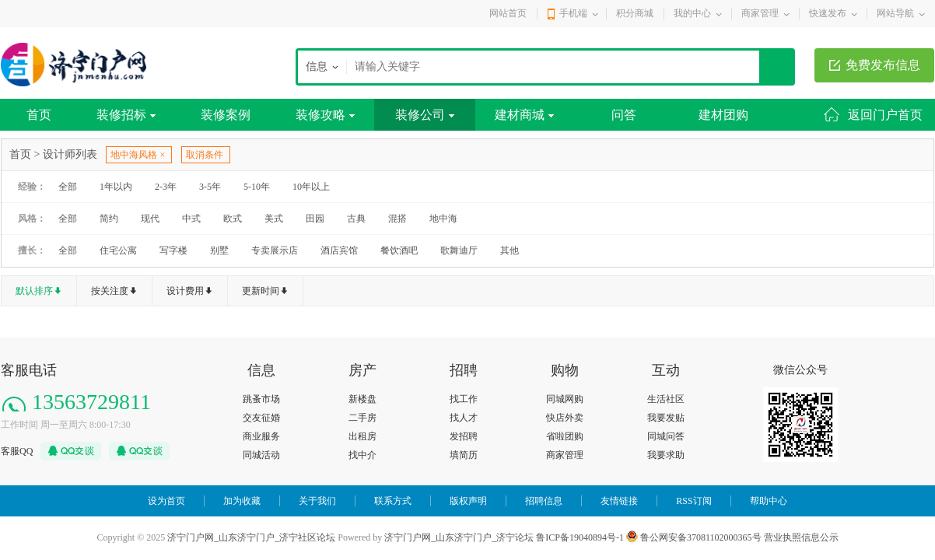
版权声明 (468, 501)
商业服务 (261, 436)
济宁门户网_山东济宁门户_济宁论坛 (459, 537)
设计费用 (185, 291)
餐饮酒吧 (399, 250)
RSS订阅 (693, 501)
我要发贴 (666, 418)
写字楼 (173, 250)
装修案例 (226, 115)
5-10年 (257, 187)
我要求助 (666, 455)
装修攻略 (325, 115)
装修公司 (425, 115)
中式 (191, 219)
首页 (39, 115)
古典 (356, 219)
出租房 (362, 436)
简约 (109, 219)
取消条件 (205, 155)
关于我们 (317, 501)
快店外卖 (565, 418)
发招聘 (464, 436)
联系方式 (393, 501)
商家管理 (760, 13)
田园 (315, 219)
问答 (624, 115)
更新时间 (261, 291)
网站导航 (895, 13)
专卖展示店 (275, 250)
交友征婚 (261, 418)
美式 (274, 219)
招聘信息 (544, 501)
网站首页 (508, 13)
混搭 (397, 219)
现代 (150, 219)
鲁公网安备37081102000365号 (694, 537)
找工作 (464, 399)
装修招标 (126, 115)
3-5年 (210, 187)
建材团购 (723, 115)
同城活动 (261, 455)
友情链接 (619, 501)
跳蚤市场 (261, 399)
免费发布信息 (883, 65)
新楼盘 (362, 399)
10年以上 (311, 187)
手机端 (573, 13)
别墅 (219, 250)
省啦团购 (565, 436)
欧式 (233, 219)
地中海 (443, 219)
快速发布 (828, 13)
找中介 (362, 455)
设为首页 (166, 501)
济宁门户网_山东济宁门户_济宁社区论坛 (251, 537)
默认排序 (34, 291)
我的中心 (692, 13)
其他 (510, 250)
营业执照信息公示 (801, 537)
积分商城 (635, 13)
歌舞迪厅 (459, 250)
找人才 (464, 418)
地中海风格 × (138, 155)
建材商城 (524, 115)
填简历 (464, 455)
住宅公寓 (118, 250)
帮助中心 (769, 501)
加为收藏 (242, 501)
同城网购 (565, 399)
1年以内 (116, 187)
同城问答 (666, 436)
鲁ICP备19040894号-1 (580, 537)
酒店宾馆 (339, 250)
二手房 (362, 418)
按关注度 (110, 291)
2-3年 (166, 187)
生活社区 (666, 399)
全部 (68, 187)
